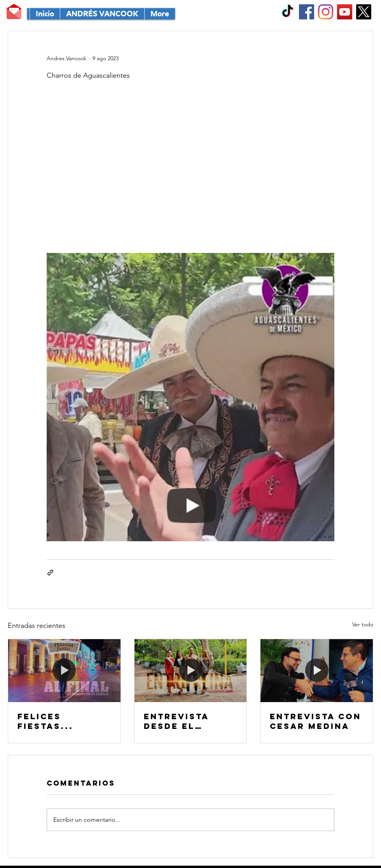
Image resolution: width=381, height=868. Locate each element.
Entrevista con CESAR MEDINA (315, 721)
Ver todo (363, 624)
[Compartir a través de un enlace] (50, 573)
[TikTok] (287, 12)
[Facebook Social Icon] (307, 12)
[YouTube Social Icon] (345, 12)
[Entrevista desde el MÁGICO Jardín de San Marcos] (191, 671)
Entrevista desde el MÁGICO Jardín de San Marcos (188, 721)
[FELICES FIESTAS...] (64, 671)
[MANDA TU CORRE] (14, 12)
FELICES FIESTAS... (45, 721)
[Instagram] (326, 12)
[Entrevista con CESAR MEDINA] (317, 671)
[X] (364, 12)
